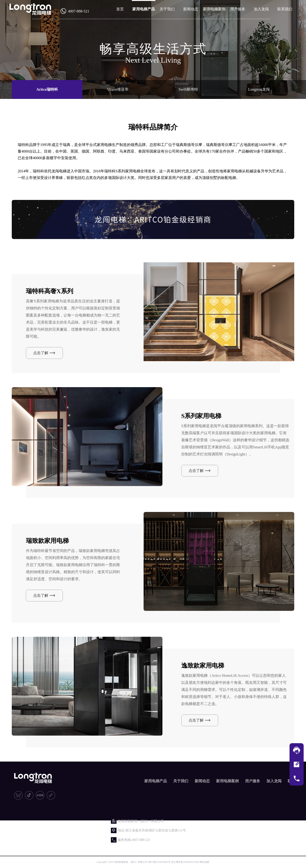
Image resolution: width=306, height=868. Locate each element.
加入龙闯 (261, 9)
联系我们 (285, 9)
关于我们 (167, 9)
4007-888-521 (79, 11)
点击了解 (41, 353)
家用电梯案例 (214, 9)
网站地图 (205, 862)
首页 (120, 9)
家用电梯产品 (144, 9)
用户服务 (238, 9)
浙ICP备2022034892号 (159, 862)
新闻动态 (191, 9)
